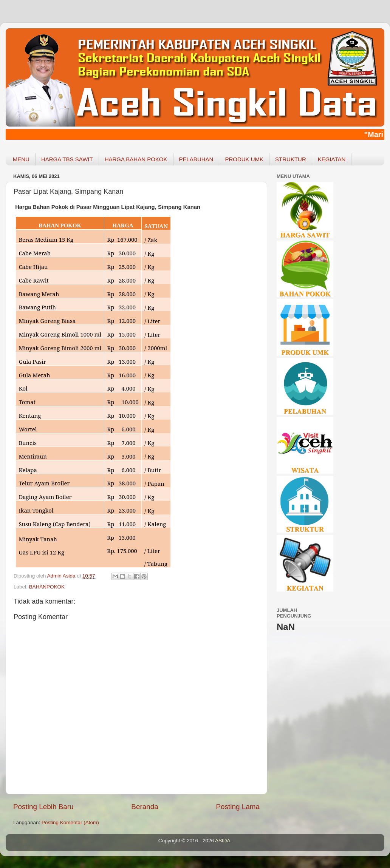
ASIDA (223, 841)
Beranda (145, 807)
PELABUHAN (196, 159)
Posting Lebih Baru (43, 807)
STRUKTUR (291, 159)
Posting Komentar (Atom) (70, 822)
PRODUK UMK (244, 159)
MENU (21, 159)
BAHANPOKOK (47, 587)
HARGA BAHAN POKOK (136, 159)
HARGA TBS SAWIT (67, 159)
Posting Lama (238, 807)
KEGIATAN (332, 159)
